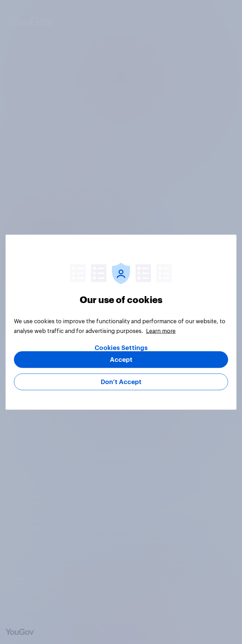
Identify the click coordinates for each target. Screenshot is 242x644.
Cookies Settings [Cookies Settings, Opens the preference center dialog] (121, 348)
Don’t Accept (121, 382)
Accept (121, 359)
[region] (121, 322)
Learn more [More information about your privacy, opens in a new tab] (161, 331)
